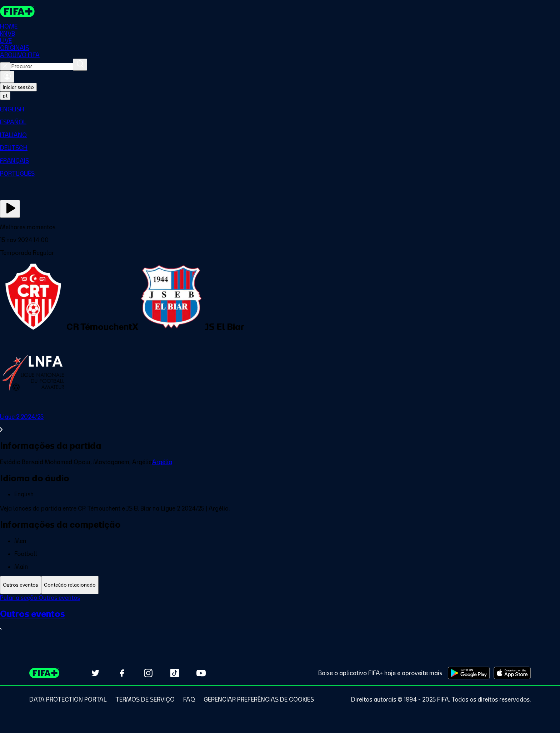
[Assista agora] (10, 209)
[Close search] (5, 66)
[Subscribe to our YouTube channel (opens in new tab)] (201, 673)
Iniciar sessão (18, 87)
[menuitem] (280, 109)
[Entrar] (7, 77)
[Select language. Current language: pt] (5, 96)
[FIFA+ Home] (17, 11)
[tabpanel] (280, 618)
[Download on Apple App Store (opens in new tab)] (512, 673)
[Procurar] (80, 65)
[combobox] (42, 66)
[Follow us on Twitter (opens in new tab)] (95, 673)
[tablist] (280, 585)
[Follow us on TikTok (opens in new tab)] (175, 673)
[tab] (21, 585)
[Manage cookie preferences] (259, 699)
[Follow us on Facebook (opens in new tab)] (122, 673)
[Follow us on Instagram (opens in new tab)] (148, 673)
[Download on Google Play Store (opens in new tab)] (469, 673)
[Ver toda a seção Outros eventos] (280, 621)
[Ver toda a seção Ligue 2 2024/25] (280, 423)
